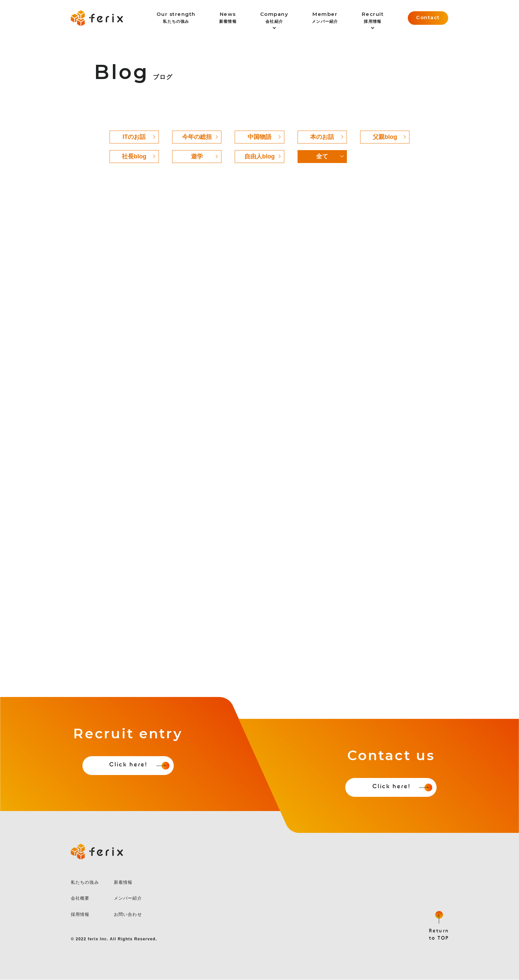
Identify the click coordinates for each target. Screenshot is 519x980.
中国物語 (259, 137)
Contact (428, 17)
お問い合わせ (128, 914)
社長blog (134, 156)
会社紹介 (274, 18)
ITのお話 (134, 137)
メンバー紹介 (325, 18)
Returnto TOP (439, 935)
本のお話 (322, 137)
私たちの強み (176, 18)
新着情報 (228, 18)
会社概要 (80, 898)
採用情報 (373, 18)
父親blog (385, 137)
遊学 (197, 156)
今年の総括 (197, 137)
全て (322, 156)
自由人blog (259, 156)
